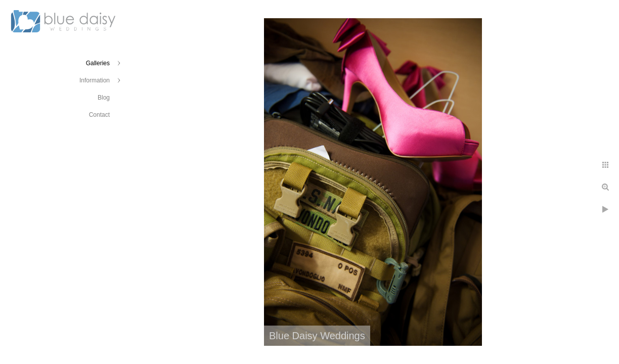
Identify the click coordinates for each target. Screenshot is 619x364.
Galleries (98, 63)
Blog (104, 98)
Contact (99, 115)
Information (95, 80)
